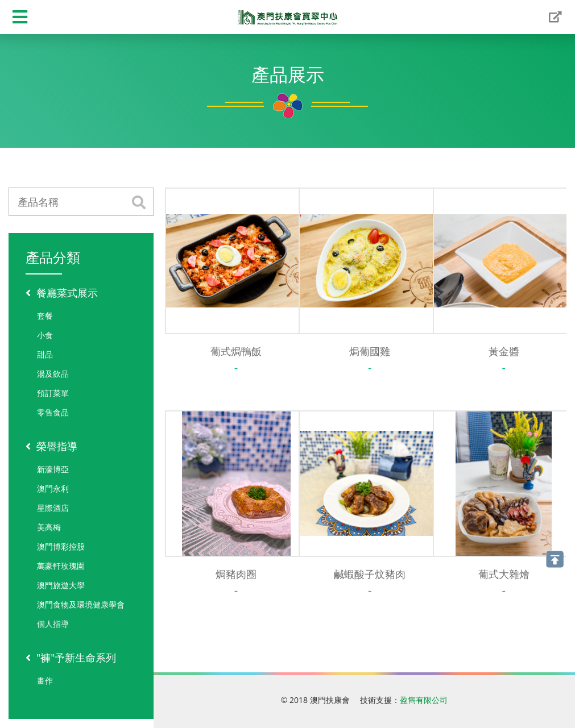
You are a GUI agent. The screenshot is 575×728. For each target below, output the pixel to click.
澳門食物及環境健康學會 (81, 604)
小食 (45, 335)
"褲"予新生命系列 (71, 658)
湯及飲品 (53, 374)
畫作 (45, 681)
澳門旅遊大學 (61, 585)
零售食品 (53, 412)
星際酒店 (53, 508)
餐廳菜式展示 (62, 293)
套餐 (45, 316)
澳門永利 (53, 488)
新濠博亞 (53, 469)
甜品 (45, 354)
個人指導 (53, 624)
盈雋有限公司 (424, 700)
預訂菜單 (53, 393)
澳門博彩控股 (61, 546)
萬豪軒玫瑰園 (61, 566)
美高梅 (49, 527)
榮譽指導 (51, 446)
